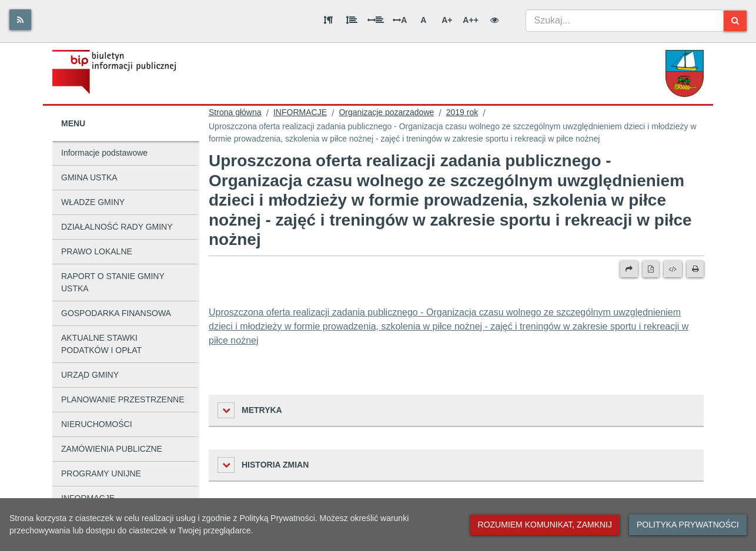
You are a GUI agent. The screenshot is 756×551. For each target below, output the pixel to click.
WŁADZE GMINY (93, 202)
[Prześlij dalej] (629, 269)
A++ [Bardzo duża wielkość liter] (470, 20)
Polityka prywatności (688, 525)
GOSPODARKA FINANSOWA (116, 313)
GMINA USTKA (89, 177)
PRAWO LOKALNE (97, 251)
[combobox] (625, 21)
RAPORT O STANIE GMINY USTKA (113, 282)
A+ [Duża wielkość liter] (447, 20)
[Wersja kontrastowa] (494, 20)
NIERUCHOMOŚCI (97, 424)
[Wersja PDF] (651, 269)
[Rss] (20, 20)
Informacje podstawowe (104, 153)
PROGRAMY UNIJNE (101, 473)
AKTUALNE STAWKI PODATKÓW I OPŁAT (101, 344)
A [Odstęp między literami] (400, 20)
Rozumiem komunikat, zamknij (545, 525)
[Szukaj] (735, 21)
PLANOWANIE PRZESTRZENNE (123, 399)
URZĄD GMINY (90, 375)
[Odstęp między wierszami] (352, 20)
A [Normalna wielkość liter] (423, 20)
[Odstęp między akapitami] (328, 20)
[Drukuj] (695, 269)
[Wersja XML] (673, 269)
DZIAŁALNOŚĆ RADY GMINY (117, 227)
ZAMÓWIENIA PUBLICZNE (112, 449)
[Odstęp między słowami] (376, 20)
